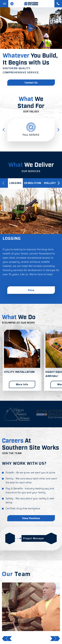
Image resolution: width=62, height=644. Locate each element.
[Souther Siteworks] (31, 4)
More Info (22, 384)
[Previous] (3, 183)
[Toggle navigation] (4, 4)
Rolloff (50, 183)
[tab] (15, 183)
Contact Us (31, 83)
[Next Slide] (58, 130)
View (31, 290)
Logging (15, 183)
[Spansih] (12, 4)
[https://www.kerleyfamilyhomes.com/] (17, 414)
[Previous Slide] (4, 130)
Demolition (33, 183)
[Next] (59, 183)
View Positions (31, 518)
